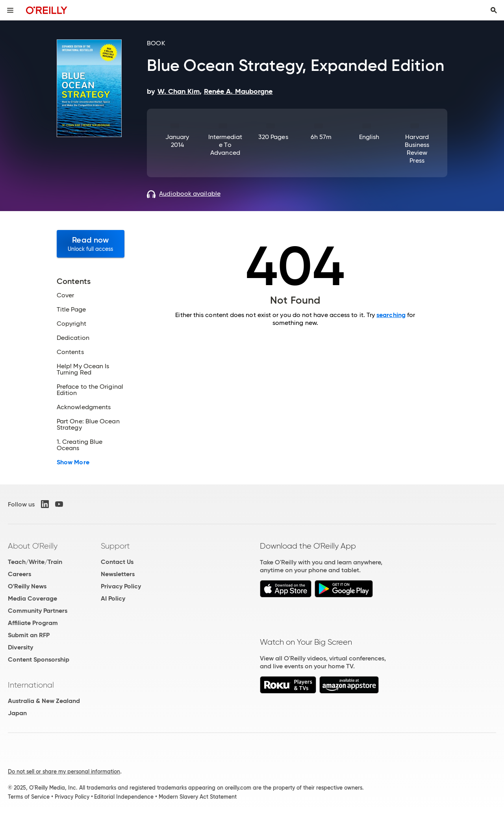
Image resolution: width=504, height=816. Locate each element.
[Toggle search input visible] (494, 10)
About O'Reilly (33, 546)
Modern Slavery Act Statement (198, 797)
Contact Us (117, 562)
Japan (17, 713)
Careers (19, 574)
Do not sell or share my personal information (64, 771)
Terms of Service (29, 797)
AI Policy (113, 598)
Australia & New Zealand (44, 701)
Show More (73, 462)
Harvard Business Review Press (417, 149)
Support (115, 546)
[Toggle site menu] (10, 10)
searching (391, 315)
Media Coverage (32, 598)
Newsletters (118, 574)
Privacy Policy (121, 586)
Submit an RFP (29, 635)
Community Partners (38, 611)
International (31, 685)
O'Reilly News (27, 586)
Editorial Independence (124, 797)
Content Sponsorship (39, 659)
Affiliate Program (33, 623)
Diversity (20, 647)
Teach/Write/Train (35, 562)
